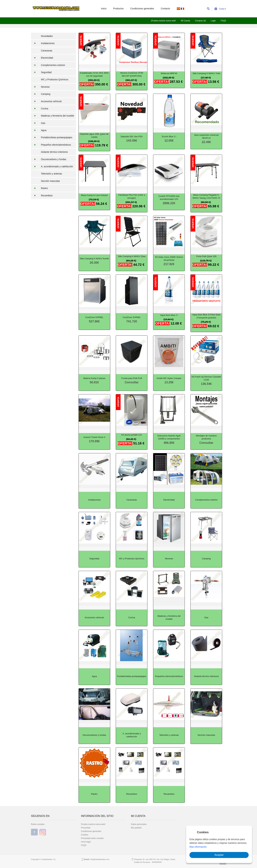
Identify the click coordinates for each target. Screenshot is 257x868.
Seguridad (41, 72)
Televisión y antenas (52, 174)
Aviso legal (86, 842)
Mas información (198, 847)
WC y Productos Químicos (55, 79)
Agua (39, 130)
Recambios (42, 196)
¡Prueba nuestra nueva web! (163, 21)
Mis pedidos (136, 828)
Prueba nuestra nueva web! (93, 824)
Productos (118, 9)
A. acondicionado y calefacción (52, 166)
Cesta (220, 9)
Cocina (40, 109)
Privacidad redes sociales (92, 838)
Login (213, 21)
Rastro (39, 188)
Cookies (85, 835)
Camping (41, 94)
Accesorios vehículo (46, 101)
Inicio (104, 9)
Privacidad (86, 828)
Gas (38, 123)
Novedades (47, 36)
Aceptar (219, 855)
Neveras (40, 87)
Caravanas (47, 51)
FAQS (223, 21)
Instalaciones (43, 43)
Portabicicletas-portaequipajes (52, 137)
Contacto (165, 9)
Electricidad (42, 58)
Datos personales (139, 824)
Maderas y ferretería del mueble (53, 116)
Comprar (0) (200, 21)
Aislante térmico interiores (54, 152)
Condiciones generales (142, 9)
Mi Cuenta (186, 21)
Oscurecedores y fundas (49, 159)
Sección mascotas (51, 181)
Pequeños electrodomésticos (51, 145)
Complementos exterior (48, 65)
